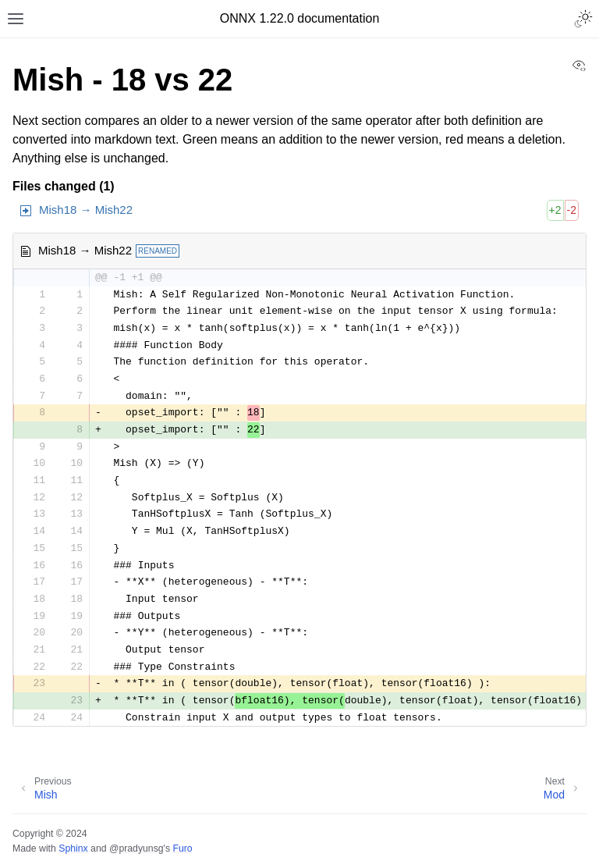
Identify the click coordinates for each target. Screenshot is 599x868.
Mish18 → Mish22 (86, 210)
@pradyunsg (136, 848)
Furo (182, 848)
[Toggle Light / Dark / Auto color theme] (583, 19)
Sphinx (73, 848)
